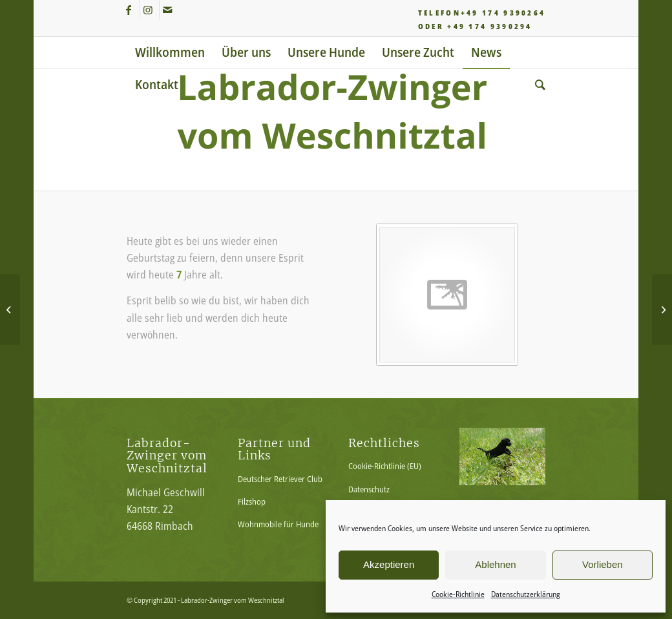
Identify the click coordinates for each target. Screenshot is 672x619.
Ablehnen (495, 564)
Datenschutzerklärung (526, 594)
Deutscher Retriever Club (280, 479)
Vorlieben (603, 564)
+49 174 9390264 (503, 13)
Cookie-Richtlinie (458, 594)
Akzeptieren (389, 564)
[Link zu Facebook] (130, 10)
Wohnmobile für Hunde (278, 524)
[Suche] (536, 85)
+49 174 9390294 (490, 26)
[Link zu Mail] (169, 10)
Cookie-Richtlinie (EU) (385, 466)
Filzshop (252, 501)
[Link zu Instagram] (150, 10)
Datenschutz (369, 489)
